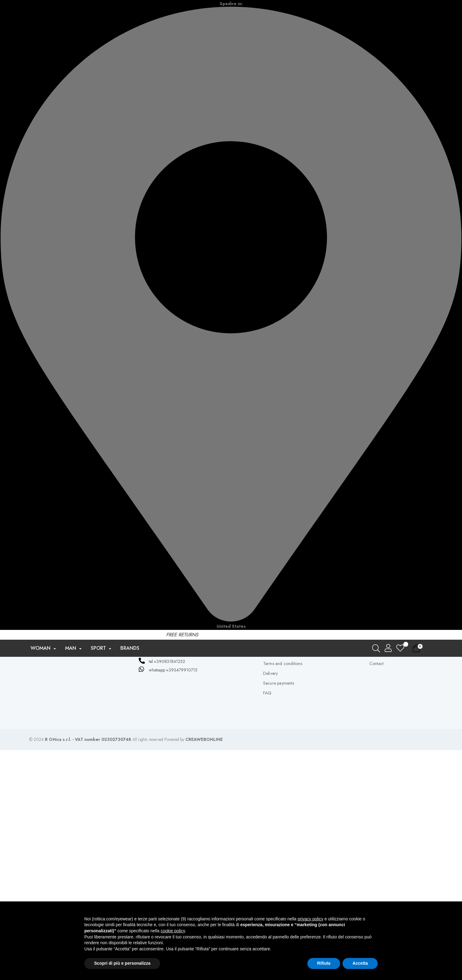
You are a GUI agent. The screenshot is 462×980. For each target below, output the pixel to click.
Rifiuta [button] (324, 963)
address (376, 884)
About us (271, 864)
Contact (376, 893)
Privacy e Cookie (279, 884)
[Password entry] (216, 750)
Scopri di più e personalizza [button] (122, 963)
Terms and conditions (283, 893)
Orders (376, 874)
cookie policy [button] (173, 931)
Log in (231, 777)
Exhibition (260, 750)
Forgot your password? (231, 764)
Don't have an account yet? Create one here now (231, 796)
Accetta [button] (360, 963)
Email (172, 734)
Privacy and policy (280, 874)
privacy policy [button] (310, 919)
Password (168, 750)
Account (377, 864)
